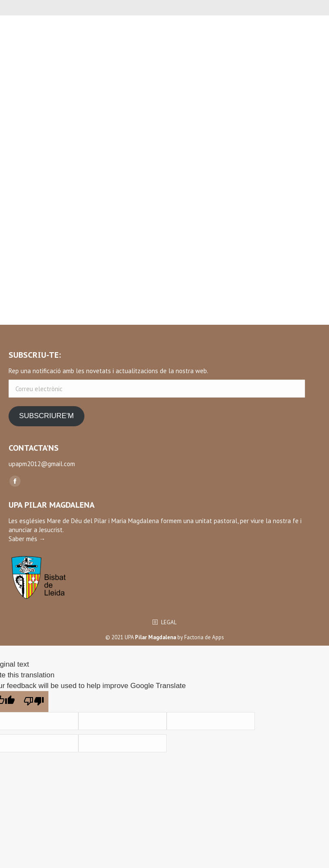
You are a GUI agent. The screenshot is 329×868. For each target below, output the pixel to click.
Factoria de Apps (204, 637)
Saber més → (27, 539)
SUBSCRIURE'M (46, 416)
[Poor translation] (34, 702)
